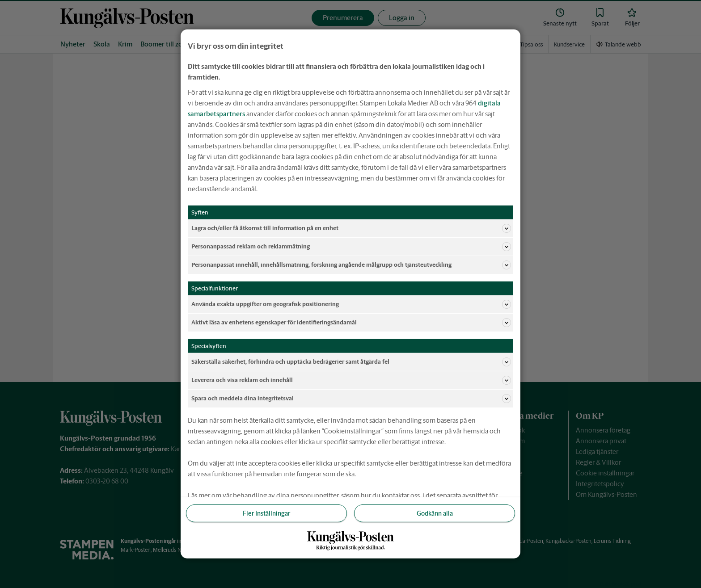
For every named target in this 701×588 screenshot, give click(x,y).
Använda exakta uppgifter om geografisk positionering (351, 304)
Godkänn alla (435, 513)
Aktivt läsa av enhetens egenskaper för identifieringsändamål (351, 323)
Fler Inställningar (266, 513)
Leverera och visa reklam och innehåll (351, 380)
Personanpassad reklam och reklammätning (351, 247)
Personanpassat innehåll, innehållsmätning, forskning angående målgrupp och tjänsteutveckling (351, 265)
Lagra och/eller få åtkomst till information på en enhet (351, 228)
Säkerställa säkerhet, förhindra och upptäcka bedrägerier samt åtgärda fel (351, 362)
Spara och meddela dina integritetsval (351, 399)
